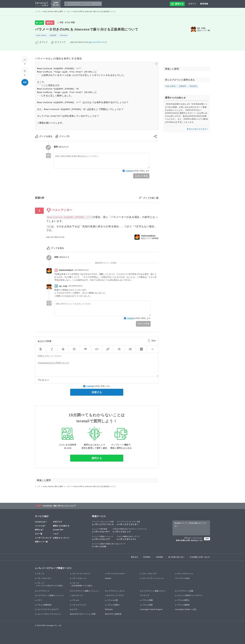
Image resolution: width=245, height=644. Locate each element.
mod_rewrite (41, 35)
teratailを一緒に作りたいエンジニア (59, 506)
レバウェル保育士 (182, 600)
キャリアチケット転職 (184, 591)
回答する (97, 392)
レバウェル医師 (146, 605)
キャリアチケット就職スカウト (153, 591)
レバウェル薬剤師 (182, 605)
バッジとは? (40, 526)
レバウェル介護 (111, 600)
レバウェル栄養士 (112, 605)
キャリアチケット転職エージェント (50, 595)
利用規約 (147, 557)
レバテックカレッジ (130, 530)
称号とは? (39, 530)
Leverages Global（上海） (186, 609)
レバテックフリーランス (103, 523)
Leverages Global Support (151, 609)
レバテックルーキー (101, 530)
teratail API (58, 530)
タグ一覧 (39, 534)
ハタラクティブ (76, 595)
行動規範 (129, 171)
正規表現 (53, 35)
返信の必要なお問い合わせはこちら (189, 540)
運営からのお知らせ (61, 526)
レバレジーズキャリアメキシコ (48, 614)
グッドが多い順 (151, 198)
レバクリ (39, 600)
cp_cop (201, 28)
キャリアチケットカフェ (115, 591)
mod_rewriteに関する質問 (53, 11)
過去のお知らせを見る (197, 129)
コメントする (141, 176)
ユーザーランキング (43, 538)
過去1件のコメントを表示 (106, 263)
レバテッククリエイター (128, 523)
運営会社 (135, 557)
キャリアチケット (42, 591)
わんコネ (74, 609)
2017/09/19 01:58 (98, 42)
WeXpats (109, 609)
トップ (37, 11)
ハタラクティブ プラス (114, 595)
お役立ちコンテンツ (61, 538)
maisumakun (148, 236)
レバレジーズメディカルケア (47, 609)
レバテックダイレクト (128, 538)
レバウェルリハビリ (78, 605)
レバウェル (75, 600)
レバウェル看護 (146, 600)
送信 (207, 539)
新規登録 (204, 4)
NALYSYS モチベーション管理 (83, 614)
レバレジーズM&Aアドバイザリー (189, 595)
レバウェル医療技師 (43, 605)
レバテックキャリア (103, 538)
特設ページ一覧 (41, 542)
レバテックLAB (109, 545)
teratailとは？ (41, 522)
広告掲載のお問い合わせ (200, 557)
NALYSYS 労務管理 (113, 614)
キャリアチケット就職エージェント (85, 591)
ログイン (192, 4)
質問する (97, 458)
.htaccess (64, 35)
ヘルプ (56, 534)
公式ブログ (58, 522)
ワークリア (145, 595)
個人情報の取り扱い (176, 557)
